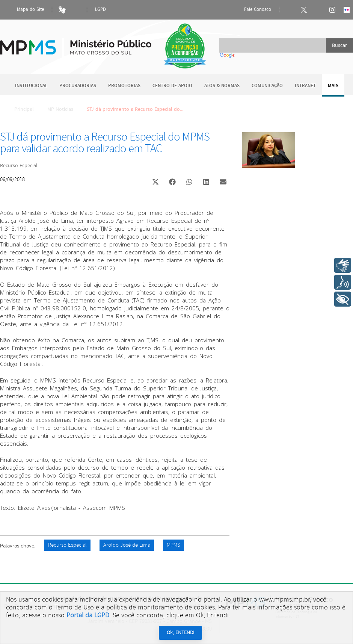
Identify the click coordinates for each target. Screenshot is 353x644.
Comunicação (267, 86)
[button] (155, 183)
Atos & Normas (222, 86)
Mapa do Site (24, 10)
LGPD (100, 10)
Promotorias (124, 86)
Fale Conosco (251, 10)
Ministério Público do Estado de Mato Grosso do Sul (76, 43)
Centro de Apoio (172, 86)
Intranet (305, 86)
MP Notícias (60, 109)
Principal (19, 109)
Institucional (31, 86)
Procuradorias (78, 86)
